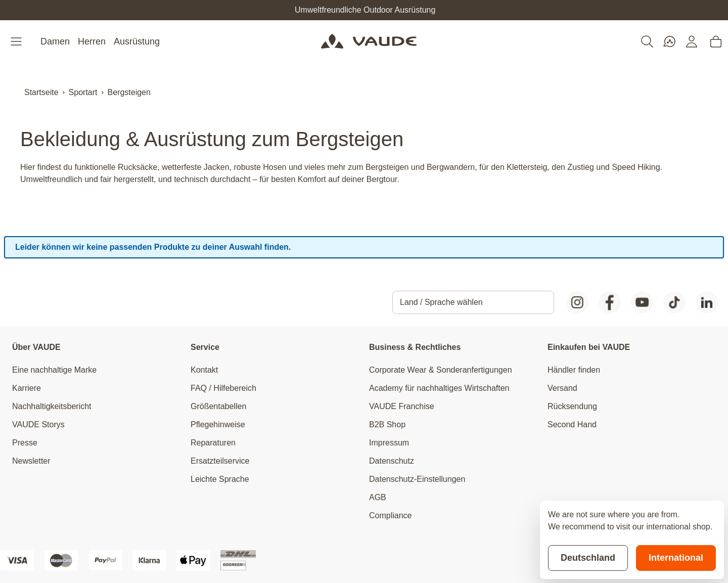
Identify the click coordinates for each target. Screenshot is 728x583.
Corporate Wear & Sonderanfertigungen (441, 370)
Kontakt (204, 370)
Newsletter (31, 461)
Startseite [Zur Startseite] (41, 92)
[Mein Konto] (692, 41)
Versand (562, 388)
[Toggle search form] (647, 41)
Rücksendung (572, 406)
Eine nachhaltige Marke (54, 370)
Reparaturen (213, 443)
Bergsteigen (129, 92)
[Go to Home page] (369, 41)
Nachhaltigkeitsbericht (52, 406)
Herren (92, 41)
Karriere (27, 388)
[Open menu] (17, 41)
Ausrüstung (137, 41)
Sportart (83, 92)
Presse (25, 443)
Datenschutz (392, 461)
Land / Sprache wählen (441, 302)
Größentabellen (218, 406)
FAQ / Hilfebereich (223, 388)
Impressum (389, 443)
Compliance (390, 515)
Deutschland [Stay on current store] (588, 558)
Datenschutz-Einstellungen (417, 479)
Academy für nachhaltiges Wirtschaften (439, 388)
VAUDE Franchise (402, 406)
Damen (55, 41)
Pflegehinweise (218, 424)
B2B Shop (387, 424)
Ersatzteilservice (220, 461)
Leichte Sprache (220, 479)
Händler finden (574, 370)
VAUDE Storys (38, 424)
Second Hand (572, 424)
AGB (378, 497)
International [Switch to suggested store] (676, 558)
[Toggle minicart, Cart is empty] (716, 41)
